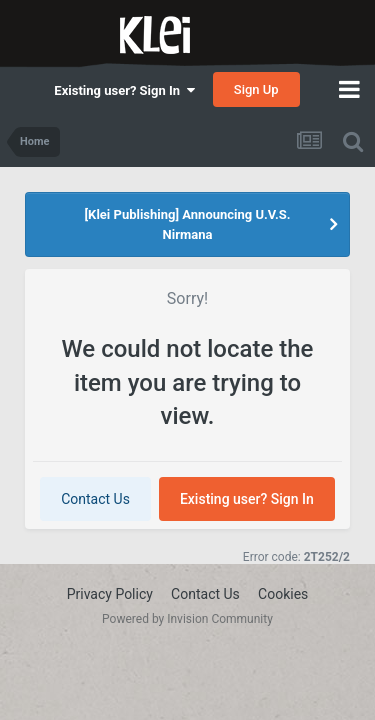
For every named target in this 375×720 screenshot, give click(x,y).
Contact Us (95, 499)
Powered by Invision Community (187, 619)
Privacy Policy (110, 594)
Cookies (283, 594)
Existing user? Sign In (124, 90)
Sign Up (256, 89)
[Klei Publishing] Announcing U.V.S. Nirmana (188, 224)
